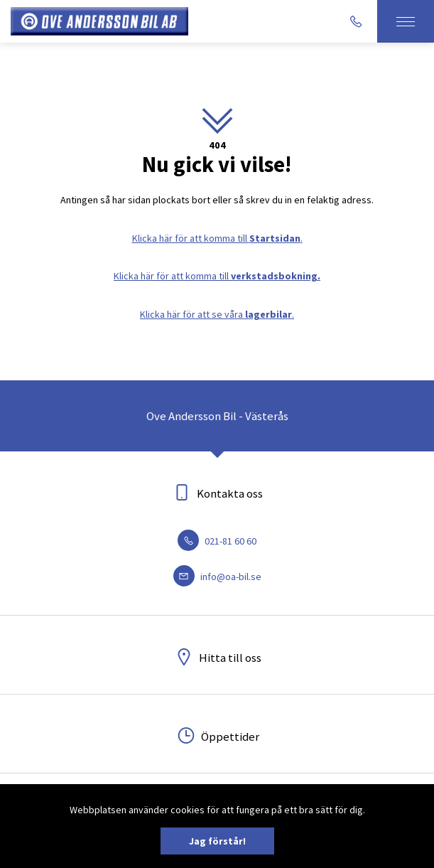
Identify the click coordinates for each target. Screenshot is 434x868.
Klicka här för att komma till (217, 276)
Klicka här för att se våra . (217, 314)
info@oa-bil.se (217, 577)
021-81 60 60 (217, 541)
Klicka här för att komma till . (217, 238)
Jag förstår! (217, 841)
